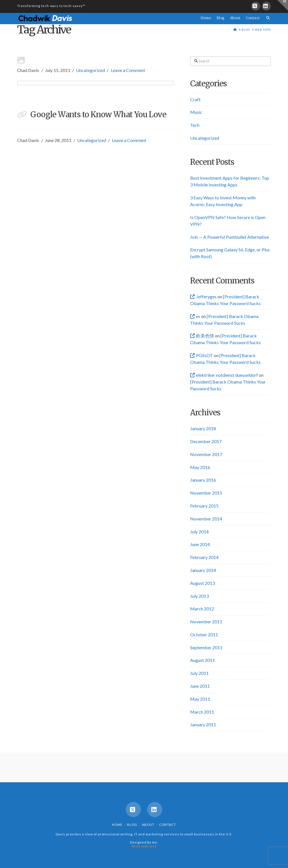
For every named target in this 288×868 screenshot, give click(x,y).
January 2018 (203, 428)
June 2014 (200, 544)
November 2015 (206, 493)
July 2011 (199, 673)
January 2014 (203, 570)
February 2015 (204, 506)
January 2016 (203, 480)
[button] (283, 5)
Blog (132, 825)
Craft (195, 99)
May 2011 (200, 699)
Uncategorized (90, 70)
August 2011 (202, 660)
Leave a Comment (128, 70)
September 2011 (206, 647)
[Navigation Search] (267, 15)
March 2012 (202, 609)
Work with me (143, 846)
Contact (168, 825)
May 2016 (200, 467)
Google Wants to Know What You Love (98, 114)
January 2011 (203, 724)
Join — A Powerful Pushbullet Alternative (229, 237)
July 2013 (199, 596)
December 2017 (206, 441)
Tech (195, 125)
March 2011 (202, 712)
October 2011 (204, 634)
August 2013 (202, 583)
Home (117, 825)
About (148, 825)
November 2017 (206, 454)
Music (196, 112)
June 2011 (200, 686)
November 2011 (206, 622)
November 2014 (206, 519)
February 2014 (204, 557)
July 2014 (199, 532)
